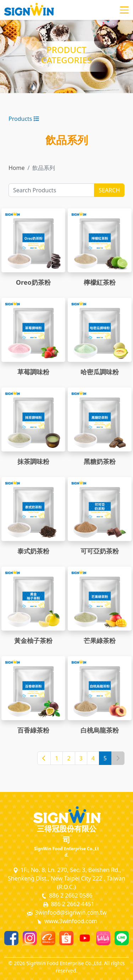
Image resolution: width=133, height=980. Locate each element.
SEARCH (109, 190)
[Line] (122, 938)
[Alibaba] (48, 938)
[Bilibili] (103, 938)
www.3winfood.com (66, 921)
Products (24, 119)
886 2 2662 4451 (68, 904)
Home (17, 168)
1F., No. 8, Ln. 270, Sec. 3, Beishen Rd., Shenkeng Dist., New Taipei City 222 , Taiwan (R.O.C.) (66, 878)
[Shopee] (66, 938)
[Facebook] (11, 938)
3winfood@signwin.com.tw (66, 913)
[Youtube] (85, 938)
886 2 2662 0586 (66, 896)
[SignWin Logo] (67, 815)
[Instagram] (30, 938)
